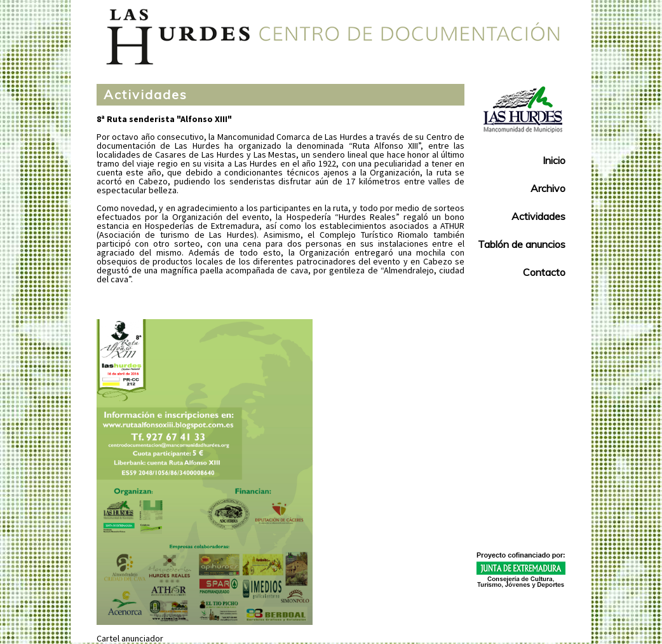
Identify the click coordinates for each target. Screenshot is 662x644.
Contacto (544, 272)
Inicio (554, 160)
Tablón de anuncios (522, 244)
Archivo (548, 188)
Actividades (145, 94)
